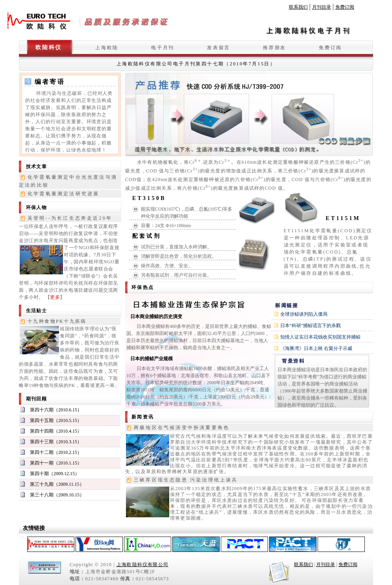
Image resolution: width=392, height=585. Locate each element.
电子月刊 (163, 48)
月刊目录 (322, 7)
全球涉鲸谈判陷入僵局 (304, 314)
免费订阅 (345, 7)
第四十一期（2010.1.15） (56, 463)
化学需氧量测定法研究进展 (63, 194)
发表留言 (219, 48)
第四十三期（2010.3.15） (56, 442)
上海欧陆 (107, 48)
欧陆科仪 (49, 47)
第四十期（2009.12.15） (55, 474)
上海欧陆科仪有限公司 (142, 565)
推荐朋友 (275, 48)
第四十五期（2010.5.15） (56, 420)
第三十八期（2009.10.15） (57, 495)
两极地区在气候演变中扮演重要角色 (182, 428)
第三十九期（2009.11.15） (57, 484)
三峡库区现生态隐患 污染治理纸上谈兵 (186, 480)
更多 (55, 297)
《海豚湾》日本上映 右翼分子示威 (316, 348)
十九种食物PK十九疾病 (57, 321)
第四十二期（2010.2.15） (56, 452)
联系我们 (298, 7)
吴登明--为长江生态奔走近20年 (70, 218)
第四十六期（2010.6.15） (56, 410)
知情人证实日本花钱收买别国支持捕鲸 (320, 337)
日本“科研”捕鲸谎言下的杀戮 (311, 326)
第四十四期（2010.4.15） (56, 431)
